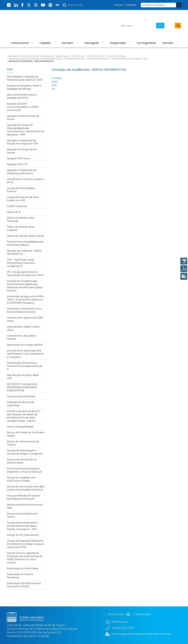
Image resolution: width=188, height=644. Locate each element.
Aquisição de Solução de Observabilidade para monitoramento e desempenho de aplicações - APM (26, 130)
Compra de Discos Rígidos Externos (21, 190)
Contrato (57, 78)
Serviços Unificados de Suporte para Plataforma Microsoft (23, 497)
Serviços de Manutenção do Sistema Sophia (22, 461)
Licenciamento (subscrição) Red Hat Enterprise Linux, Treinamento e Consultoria (25, 354)
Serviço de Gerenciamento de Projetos (23, 443)
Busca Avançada (158, 21)
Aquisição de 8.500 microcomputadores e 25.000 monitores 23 (23, 107)
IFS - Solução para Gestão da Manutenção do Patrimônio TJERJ (25, 274)
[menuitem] (146, 43)
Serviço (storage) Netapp (20, 427)
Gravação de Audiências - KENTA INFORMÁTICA (24, 252)
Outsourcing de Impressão (21, 396)
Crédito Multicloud (17, 206)
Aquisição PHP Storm (19, 158)
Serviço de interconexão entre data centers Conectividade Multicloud (26, 488)
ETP (54, 85)
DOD (55, 82)
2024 (10, 69)
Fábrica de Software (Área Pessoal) (25, 236)
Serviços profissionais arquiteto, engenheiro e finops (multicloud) (24, 470)
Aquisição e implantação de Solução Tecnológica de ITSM (22, 142)
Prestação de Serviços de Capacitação (20, 404)
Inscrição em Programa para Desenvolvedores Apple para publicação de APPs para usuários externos (25, 286)
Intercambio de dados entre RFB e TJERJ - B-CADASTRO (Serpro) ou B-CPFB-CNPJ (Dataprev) (26, 300)
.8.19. (160, 25)
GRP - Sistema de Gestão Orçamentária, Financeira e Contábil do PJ (21, 263)
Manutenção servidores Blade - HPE (23, 377)
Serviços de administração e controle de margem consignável (25, 452)
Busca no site (119, 614)
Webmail (131, 5)
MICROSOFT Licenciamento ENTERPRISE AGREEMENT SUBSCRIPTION (22, 387)
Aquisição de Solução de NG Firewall (22, 151)
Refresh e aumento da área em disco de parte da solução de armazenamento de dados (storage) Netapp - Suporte (24, 416)
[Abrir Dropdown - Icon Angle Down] (179, 5)
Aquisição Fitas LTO (17, 164)
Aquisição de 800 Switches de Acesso (23, 118)
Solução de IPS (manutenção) (23, 535)
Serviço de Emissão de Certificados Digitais (26, 434)
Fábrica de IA (14, 212)
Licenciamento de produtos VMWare (22, 337)
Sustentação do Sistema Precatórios (20, 576)
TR (53, 89)
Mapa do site (143, 614)
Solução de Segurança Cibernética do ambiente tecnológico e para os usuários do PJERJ (25, 544)
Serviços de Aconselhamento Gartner (22, 515)
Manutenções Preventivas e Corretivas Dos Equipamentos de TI (25, 366)
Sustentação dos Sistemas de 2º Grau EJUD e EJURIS (24, 585)
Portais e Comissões (154, 5)
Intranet (118, 5)
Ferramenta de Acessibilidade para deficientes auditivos (25, 243)
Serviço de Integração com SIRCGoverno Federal (21, 479)
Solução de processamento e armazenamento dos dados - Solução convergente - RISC (22, 526)
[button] (22, 43)
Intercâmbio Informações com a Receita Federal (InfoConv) (24, 310)
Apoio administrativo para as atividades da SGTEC (22, 96)
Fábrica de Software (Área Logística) (21, 228)
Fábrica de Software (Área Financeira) (21, 219)
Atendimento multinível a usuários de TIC (25, 181)
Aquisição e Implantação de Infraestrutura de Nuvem (22, 172)
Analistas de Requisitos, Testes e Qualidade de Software (24, 87)
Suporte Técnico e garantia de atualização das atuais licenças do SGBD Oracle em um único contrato (25, 558)
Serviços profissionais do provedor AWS (25, 506)
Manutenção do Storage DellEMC (25, 345)
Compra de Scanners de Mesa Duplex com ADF (23, 199)
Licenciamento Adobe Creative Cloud (23, 328)
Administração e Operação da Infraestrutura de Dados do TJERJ (25, 78)
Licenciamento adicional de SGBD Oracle (25, 319)
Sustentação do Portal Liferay (23, 568)
